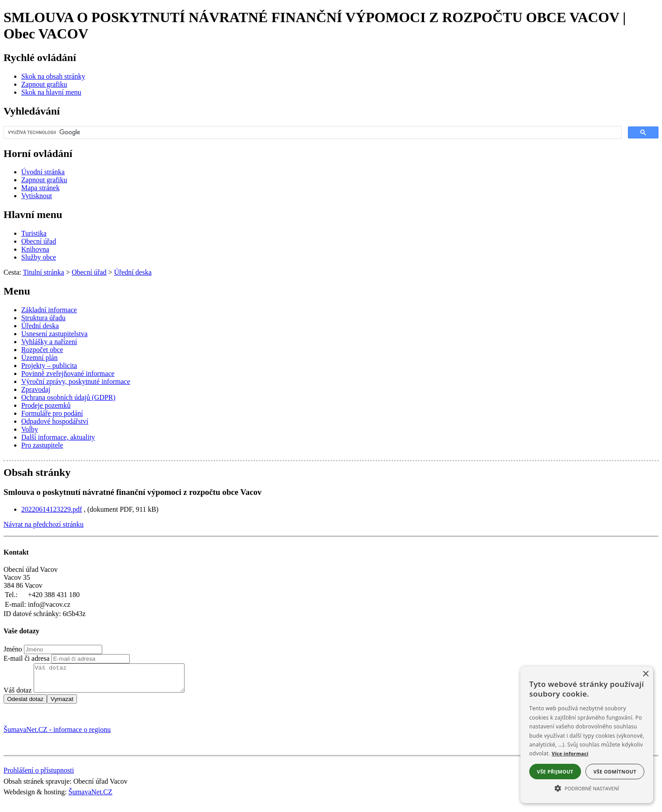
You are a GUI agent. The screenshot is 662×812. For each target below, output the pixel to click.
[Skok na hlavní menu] (51, 92)
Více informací (570, 753)
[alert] (587, 735)
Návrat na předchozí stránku (44, 524)
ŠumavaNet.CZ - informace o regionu (57, 735)
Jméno (13, 649)
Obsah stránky (37, 472)
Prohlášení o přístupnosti (39, 776)
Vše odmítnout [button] (615, 772)
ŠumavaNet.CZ (90, 797)
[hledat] (312, 133)
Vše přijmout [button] (555, 772)
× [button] (645, 674)
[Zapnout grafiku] (44, 84)
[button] (587, 788)
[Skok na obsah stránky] (53, 76)
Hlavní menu (33, 214)
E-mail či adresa (27, 658)
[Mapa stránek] (40, 188)
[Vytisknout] (37, 196)
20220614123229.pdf (52, 509)
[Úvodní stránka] (43, 172)
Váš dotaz (18, 695)
